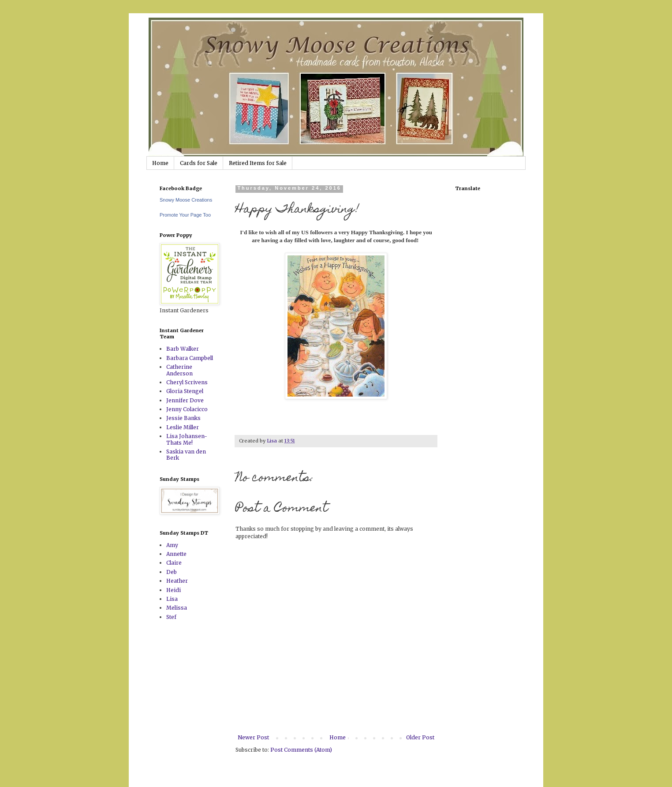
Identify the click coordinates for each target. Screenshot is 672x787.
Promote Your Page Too (185, 215)
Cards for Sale (199, 163)
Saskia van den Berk (186, 455)
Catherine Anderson (179, 370)
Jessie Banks (183, 418)
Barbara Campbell (190, 358)
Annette (176, 554)
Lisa (172, 599)
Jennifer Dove (185, 400)
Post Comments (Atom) (301, 750)
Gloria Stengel (185, 391)
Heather (177, 581)
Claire (174, 563)
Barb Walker (183, 349)
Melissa (177, 608)
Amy (172, 545)
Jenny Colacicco (187, 409)
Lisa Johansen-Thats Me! (187, 439)
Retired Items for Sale (258, 163)
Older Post (420, 737)
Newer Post (253, 737)
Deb (172, 572)
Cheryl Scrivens (187, 382)
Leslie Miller (183, 427)
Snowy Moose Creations (186, 200)
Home (160, 163)
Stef (171, 617)
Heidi (174, 590)
